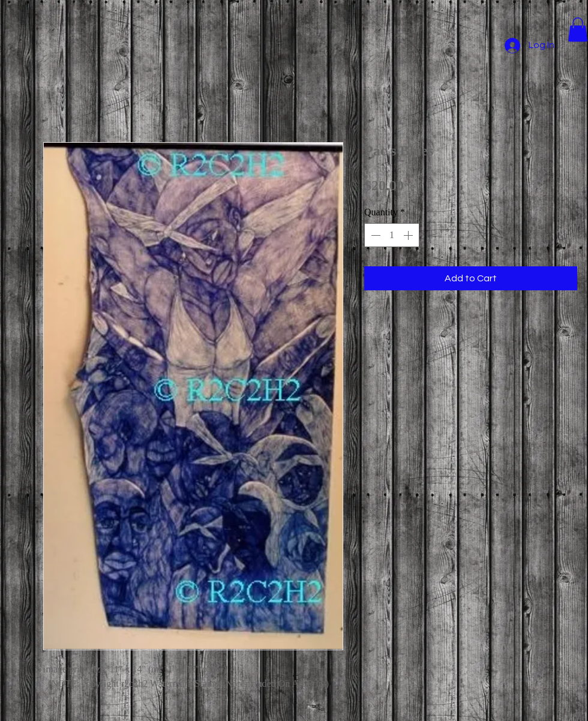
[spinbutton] (392, 235)
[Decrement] (374, 235)
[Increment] (409, 235)
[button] (578, 30)
